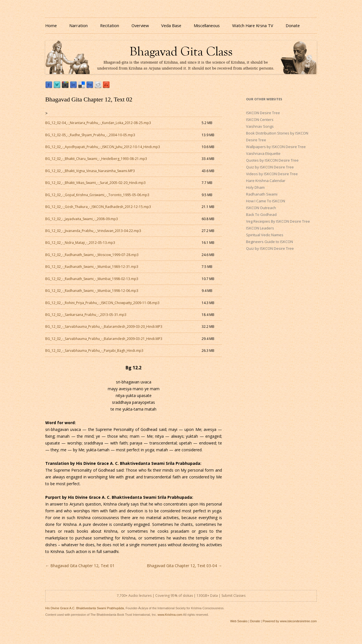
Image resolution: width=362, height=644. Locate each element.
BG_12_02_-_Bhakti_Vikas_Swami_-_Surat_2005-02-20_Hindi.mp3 (95, 183)
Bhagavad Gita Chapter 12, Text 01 (80, 566)
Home (51, 25)
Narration (78, 25)
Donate (293, 25)
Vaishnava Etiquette (263, 153)
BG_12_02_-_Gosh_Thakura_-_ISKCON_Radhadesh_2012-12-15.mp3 (98, 207)
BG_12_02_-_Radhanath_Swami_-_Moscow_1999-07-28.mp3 (92, 255)
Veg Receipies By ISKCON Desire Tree (278, 221)
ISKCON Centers (260, 120)
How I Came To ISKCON (266, 201)
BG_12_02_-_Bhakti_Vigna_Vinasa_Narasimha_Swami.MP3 (90, 171)
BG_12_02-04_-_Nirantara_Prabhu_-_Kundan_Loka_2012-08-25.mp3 (98, 123)
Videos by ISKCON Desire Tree (272, 174)
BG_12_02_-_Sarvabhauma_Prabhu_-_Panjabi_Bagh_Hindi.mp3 (94, 351)
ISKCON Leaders (260, 228)
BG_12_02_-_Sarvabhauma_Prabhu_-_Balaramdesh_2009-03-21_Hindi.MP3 (104, 339)
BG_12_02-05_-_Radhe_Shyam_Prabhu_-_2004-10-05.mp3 (90, 135)
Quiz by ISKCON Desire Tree (270, 167)
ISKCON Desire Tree (263, 113)
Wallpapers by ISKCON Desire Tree (276, 147)
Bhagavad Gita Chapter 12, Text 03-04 (184, 566)
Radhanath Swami (262, 194)
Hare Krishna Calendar (266, 181)
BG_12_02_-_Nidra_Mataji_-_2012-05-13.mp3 (80, 243)
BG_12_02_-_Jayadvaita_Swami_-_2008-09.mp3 (82, 219)
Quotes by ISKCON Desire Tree (272, 160)
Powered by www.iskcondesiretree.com (290, 621)
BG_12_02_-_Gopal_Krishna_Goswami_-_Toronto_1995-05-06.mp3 (97, 195)
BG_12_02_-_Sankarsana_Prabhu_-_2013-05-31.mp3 (86, 315)
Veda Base (171, 25)
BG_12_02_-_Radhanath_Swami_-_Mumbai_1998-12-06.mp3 (92, 291)
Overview (140, 25)
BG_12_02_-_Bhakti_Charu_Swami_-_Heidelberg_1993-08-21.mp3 (96, 159)
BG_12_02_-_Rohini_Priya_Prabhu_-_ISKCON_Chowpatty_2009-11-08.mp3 (102, 303)
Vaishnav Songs (260, 126)
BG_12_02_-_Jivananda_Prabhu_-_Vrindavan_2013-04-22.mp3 (93, 231)
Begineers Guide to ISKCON (270, 242)
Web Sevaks (239, 621)
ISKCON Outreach (261, 208)
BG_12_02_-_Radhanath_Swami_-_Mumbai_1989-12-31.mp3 (92, 267)
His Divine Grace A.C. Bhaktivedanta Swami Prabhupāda (85, 608)
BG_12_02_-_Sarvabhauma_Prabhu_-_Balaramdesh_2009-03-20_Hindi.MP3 (104, 327)
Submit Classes (233, 596)
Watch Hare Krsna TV (253, 25)
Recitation (110, 25)
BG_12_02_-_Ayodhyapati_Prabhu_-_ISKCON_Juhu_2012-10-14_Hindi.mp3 (103, 147)
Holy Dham (255, 187)
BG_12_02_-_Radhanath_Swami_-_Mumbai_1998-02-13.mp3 (92, 279)
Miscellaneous (207, 25)
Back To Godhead (261, 214)
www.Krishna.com (170, 615)
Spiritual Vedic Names (265, 235)
